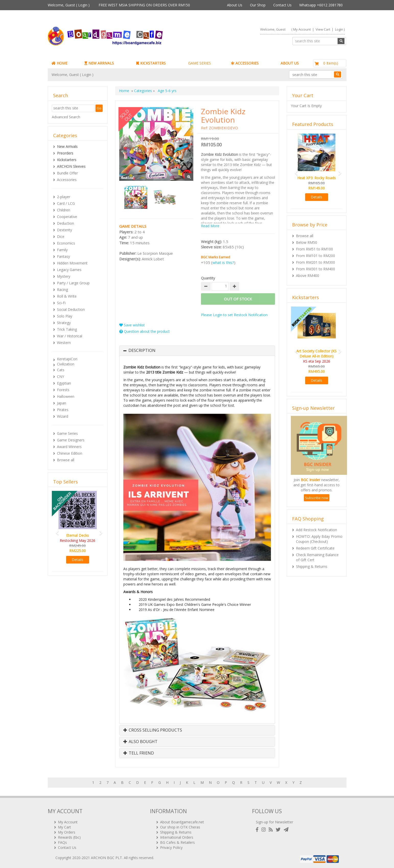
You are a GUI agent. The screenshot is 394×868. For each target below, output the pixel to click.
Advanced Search (66, 117)
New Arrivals (67, 146)
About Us (235, 5)
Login (83, 5)
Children (64, 210)
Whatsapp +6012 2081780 (321, 5)
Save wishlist (132, 325)
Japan (62, 403)
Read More (210, 226)
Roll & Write (67, 296)
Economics (66, 243)
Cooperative (67, 217)
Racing (62, 290)
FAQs (62, 842)
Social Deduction (71, 309)
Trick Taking (67, 329)
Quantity (208, 278)
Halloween (66, 396)
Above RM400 (308, 276)
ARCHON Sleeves (71, 166)
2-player (64, 197)
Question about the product (145, 331)
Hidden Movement (72, 263)
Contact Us (282, 5)
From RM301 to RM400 (315, 269)
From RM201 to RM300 (315, 262)
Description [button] (142, 351)
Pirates (63, 410)
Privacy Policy (171, 847)
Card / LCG (66, 203)
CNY (61, 376)
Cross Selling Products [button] (153, 730)
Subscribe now (317, 498)
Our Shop (258, 5)
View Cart (323, 29)
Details (77, 560)
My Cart (64, 827)
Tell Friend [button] (139, 753)
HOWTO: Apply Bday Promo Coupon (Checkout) (319, 539)
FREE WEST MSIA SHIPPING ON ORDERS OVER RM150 (144, 5)
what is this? (223, 262)
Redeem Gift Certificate (315, 548)
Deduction (65, 223)
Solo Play (65, 316)
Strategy (64, 323)
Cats (61, 370)
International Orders (177, 837)
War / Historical (70, 336)
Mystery (64, 276)
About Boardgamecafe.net (182, 822)
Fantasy (63, 256)
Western (64, 343)
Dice (61, 237)
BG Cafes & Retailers (177, 842)
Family (62, 250)
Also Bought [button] (140, 742)
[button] (56, 531)
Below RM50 (307, 242)
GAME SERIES (200, 63)
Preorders (65, 153)
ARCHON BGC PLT (106, 858)
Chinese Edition (70, 453)
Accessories (67, 180)
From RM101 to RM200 (315, 256)
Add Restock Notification (317, 530)
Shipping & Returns (312, 566)
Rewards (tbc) (69, 837)
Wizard (63, 416)
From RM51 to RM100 (314, 249)
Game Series (67, 433)
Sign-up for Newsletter (274, 822)
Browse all (66, 460)
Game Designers (71, 440)
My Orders (67, 832)
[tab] (197, 351)
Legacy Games (69, 270)
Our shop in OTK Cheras (180, 827)
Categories (143, 91)
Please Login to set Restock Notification (234, 315)
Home (124, 91)
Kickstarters (67, 160)
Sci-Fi (61, 303)
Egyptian (64, 383)
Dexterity (64, 230)
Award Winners (69, 447)
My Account (302, 29)
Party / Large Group (73, 283)
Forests (63, 390)
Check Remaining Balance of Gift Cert (317, 557)
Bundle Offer (67, 173)
